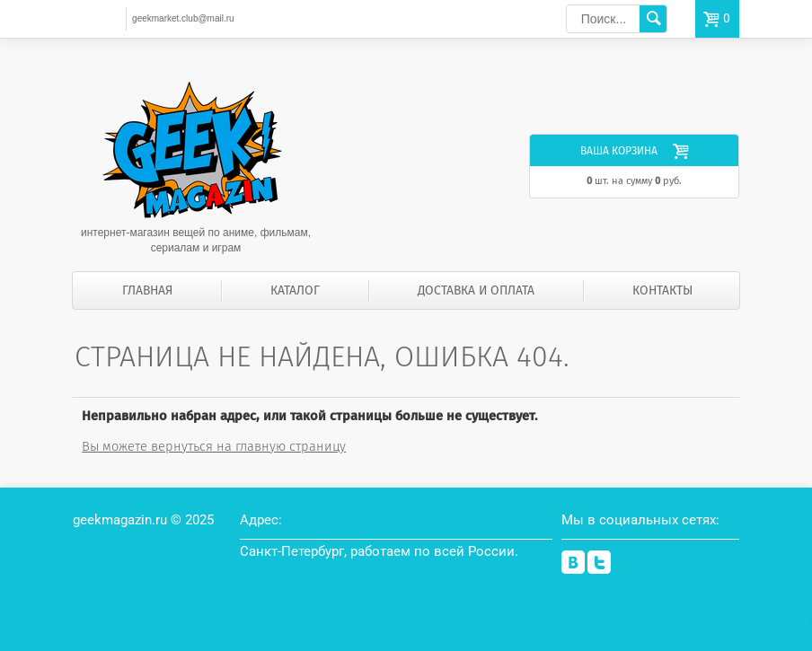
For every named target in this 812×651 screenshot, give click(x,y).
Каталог (295, 290)
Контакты (662, 290)
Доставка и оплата (476, 290)
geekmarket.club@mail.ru (183, 18)
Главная (147, 290)
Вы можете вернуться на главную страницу (214, 446)
